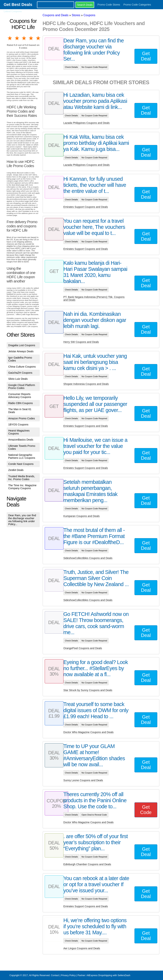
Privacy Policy (68, 975)
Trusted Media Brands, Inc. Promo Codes (22, 478)
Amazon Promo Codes (22, 418)
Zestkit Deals (16, 470)
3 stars (24, 38)
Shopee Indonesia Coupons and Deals (86, 384)
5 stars (38, 38)
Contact (55, 975)
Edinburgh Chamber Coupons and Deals (87, 864)
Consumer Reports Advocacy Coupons (20, 396)
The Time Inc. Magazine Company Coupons (22, 487)
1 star (10, 38)
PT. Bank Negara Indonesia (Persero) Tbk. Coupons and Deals (94, 298)
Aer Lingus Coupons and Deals (82, 948)
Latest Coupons (13, 11)
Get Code (146, 810)
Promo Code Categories (137, 5)
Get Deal (146, 56)
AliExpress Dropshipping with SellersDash (108, 975)
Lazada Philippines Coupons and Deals (87, 123)
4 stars (31, 38)
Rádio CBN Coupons (21, 403)
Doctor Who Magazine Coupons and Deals (89, 732)
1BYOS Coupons (18, 425)
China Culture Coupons (22, 367)
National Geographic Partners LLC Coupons (22, 456)
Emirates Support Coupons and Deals (86, 207)
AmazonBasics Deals (21, 440)
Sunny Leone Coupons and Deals (83, 780)
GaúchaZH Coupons (20, 373)
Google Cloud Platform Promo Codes (22, 387)
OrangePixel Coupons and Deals (83, 648)
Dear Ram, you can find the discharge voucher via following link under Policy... (22, 520)
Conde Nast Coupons (21, 464)
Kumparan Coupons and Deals (82, 516)
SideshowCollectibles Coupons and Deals (88, 558)
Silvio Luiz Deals (18, 379)
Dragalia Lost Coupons (22, 345)
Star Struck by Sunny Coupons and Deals (88, 690)
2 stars (17, 38)
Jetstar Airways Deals (21, 351)
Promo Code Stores (109, 5)
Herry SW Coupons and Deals (81, 342)
